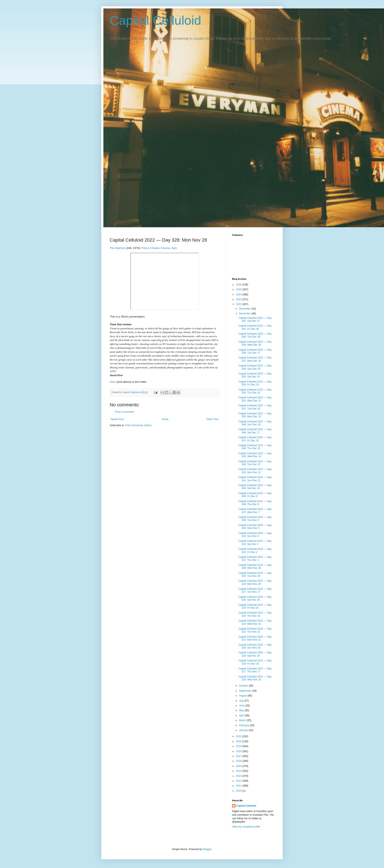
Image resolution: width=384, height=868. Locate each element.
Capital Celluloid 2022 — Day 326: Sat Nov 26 (255, 598)
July (242, 701)
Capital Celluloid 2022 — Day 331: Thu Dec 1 (255, 558)
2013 (239, 776)
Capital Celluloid (155, 20)
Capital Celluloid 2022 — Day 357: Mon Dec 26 (255, 359)
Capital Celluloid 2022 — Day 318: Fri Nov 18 (255, 662)
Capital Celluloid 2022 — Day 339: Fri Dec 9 (255, 495)
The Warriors (118, 248)
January (244, 730)
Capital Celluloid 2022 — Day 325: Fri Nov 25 (255, 606)
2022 (239, 304)
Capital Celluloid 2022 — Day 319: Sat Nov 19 (255, 654)
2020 (239, 741)
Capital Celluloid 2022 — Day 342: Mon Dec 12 (255, 471)
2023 (239, 299)
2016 (239, 761)
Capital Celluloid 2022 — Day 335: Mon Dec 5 (255, 527)
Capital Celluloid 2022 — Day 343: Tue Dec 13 (255, 463)
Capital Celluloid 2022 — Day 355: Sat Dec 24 (255, 375)
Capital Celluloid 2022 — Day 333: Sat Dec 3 (255, 542)
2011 (239, 786)
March (243, 720)
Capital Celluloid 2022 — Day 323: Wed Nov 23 (255, 622)
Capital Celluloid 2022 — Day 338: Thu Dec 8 (255, 503)
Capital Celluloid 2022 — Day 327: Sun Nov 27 (255, 590)
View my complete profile (246, 827)
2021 (239, 736)
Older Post (212, 419)
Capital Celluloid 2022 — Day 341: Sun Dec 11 (255, 479)
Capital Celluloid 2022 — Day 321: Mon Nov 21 (255, 638)
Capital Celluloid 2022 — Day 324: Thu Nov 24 (255, 614)
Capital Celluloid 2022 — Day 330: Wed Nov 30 (255, 566)
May (242, 710)
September (246, 691)
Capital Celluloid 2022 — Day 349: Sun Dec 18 (255, 423)
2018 (239, 751)
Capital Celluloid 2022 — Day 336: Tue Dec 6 (255, 519)
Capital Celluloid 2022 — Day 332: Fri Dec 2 (255, 550)
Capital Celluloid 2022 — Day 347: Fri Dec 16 (255, 439)
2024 (239, 295)
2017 (239, 756)
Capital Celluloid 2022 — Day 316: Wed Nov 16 (255, 678)
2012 (239, 781)
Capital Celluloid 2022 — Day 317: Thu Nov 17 (255, 670)
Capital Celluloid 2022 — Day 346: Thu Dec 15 (255, 447)
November (245, 314)
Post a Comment (124, 412)
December (245, 309)
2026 (239, 285)
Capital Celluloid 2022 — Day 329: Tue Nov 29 (255, 575)
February (244, 725)
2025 (239, 289)
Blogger (207, 849)
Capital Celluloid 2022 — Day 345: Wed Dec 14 (255, 455)
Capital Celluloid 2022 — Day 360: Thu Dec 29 (255, 335)
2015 (239, 766)
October (244, 686)
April (242, 715)
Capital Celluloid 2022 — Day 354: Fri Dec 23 (255, 383)
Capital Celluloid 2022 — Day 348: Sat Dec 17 (255, 431)
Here (113, 382)
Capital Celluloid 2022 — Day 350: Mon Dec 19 (255, 415)
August (243, 696)
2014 (239, 771)
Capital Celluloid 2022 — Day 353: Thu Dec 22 (255, 391)
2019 (239, 746)
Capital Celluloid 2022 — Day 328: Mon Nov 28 (255, 582)
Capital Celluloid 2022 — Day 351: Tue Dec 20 (255, 407)
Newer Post (117, 419)
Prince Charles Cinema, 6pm (159, 248)
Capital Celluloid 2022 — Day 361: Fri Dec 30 (255, 327)
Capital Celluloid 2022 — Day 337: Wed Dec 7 (255, 511)
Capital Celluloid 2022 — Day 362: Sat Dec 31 (255, 319)
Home (165, 419)
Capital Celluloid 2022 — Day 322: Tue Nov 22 (255, 630)
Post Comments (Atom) (138, 425)
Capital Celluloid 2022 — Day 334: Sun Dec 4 (255, 535)
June (242, 706)
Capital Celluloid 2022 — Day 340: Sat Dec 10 (255, 487)
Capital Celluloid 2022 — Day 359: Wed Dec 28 (255, 343)
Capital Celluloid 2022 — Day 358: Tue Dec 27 (255, 351)
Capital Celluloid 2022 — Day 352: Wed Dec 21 (255, 399)
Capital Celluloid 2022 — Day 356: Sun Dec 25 (255, 367)
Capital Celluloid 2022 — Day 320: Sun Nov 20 (255, 646)
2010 (239, 791)
